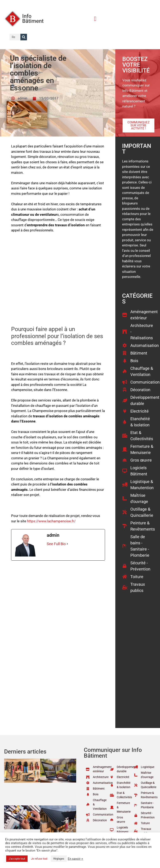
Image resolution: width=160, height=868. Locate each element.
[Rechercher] (24, 37)
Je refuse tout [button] (39, 859)
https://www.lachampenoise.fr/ (51, 521)
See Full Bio (56, 544)
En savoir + (75, 859)
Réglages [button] (59, 859)
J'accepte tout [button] (17, 859)
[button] (95, 19)
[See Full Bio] (67, 544)
